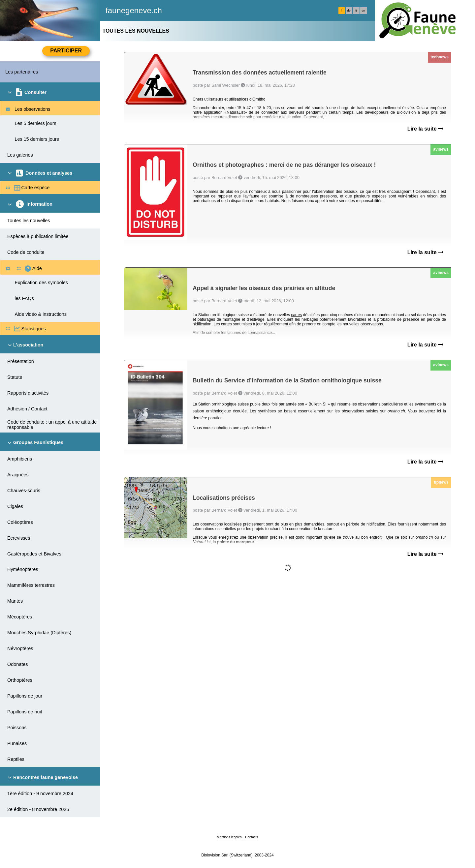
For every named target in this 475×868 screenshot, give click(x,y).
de (349, 11)
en (363, 11)
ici (439, 411)
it (356, 11)
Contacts (252, 837)
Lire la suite (425, 129)
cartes (296, 315)
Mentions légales (229, 837)
